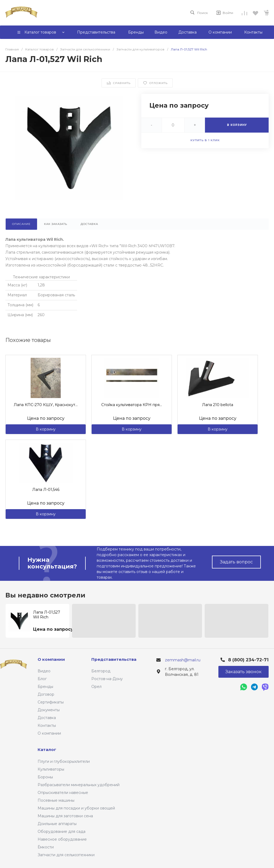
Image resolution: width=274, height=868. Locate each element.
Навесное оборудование (62, 839)
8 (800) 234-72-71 (248, 660)
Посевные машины (56, 800)
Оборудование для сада (62, 831)
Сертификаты (51, 702)
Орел (96, 687)
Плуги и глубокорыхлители (64, 761)
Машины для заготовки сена (65, 816)
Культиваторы (51, 769)
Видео (44, 671)
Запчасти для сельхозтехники (66, 855)
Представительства (114, 659)
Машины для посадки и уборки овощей (76, 808)
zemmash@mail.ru (183, 660)
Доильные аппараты (57, 824)
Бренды (45, 687)
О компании (49, 733)
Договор (46, 694)
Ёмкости (46, 847)
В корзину (46, 429)
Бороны (45, 777)
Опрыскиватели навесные (63, 793)
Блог (42, 679)
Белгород (101, 671)
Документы (49, 710)
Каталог (47, 750)
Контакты (47, 725)
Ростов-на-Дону (107, 679)
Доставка (47, 718)
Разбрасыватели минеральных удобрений (79, 785)
